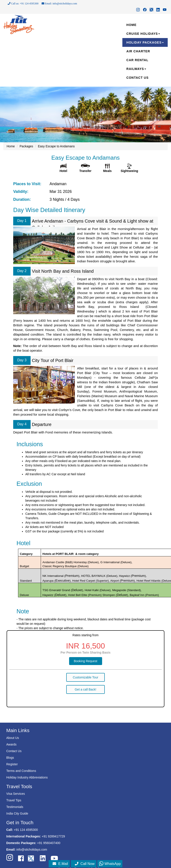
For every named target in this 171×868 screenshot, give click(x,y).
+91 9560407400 (49, 843)
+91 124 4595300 (26, 830)
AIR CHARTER (138, 51)
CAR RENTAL (137, 60)
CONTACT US (137, 78)
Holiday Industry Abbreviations (27, 777)
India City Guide (17, 813)
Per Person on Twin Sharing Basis (85, 652)
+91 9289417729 (53, 836)
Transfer (85, 171)
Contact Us (14, 751)
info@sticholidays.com (32, 850)
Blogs (10, 758)
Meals (107, 171)
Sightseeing (129, 171)
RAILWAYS (136, 69)
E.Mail (60, 864)
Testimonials (15, 807)
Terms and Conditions (21, 771)
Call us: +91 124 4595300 (23, 4)
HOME (131, 25)
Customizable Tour (86, 677)
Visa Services (16, 794)
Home (11, 146)
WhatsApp (110, 864)
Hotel (63, 171)
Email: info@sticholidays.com (59, 4)
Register (12, 764)
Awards (11, 744)
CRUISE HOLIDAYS (143, 34)
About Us (13, 738)
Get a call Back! (85, 689)
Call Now (85, 864)
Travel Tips (14, 800)
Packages (26, 146)
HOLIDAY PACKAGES (145, 42)
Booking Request (85, 661)
